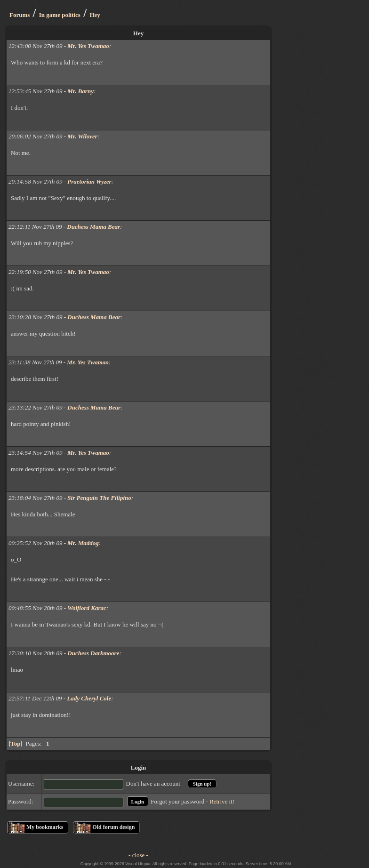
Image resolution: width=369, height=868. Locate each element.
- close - (138, 855)
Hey (95, 15)
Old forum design (113, 827)
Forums (20, 15)
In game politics (60, 15)
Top (15, 743)
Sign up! (202, 784)
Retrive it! (222, 801)
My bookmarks (45, 827)
